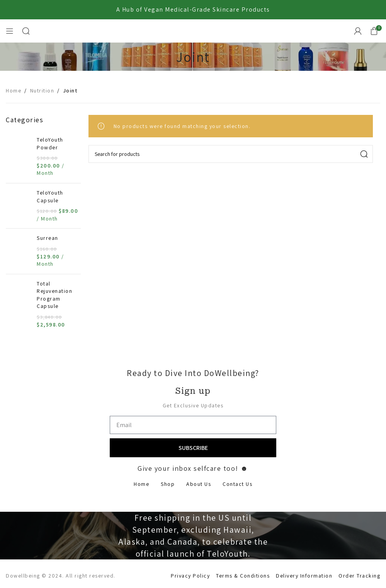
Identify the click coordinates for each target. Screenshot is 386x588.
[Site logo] (193, 31)
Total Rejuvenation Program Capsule (54, 295)
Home (14, 91)
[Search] (26, 31)
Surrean (48, 238)
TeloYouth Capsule (50, 197)
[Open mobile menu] (10, 31)
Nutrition (42, 91)
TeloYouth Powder (50, 144)
